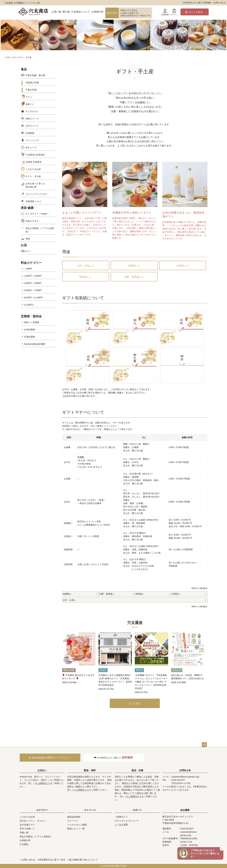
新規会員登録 (74, 817)
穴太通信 (24, 844)
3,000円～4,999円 (33, 283)
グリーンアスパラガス (36, 194)
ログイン (174, 12)
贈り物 (66, 12)
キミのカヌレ (32, 111)
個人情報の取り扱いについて (83, 860)
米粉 (28, 239)
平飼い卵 (24, 833)
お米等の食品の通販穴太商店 (114, 866)
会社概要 (185, 810)
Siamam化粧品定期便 (35, 344)
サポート (137, 810)
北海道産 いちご (34, 201)
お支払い (42, 770)
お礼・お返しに (86, 266)
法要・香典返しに (134, 277)
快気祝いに (86, 277)
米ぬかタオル (32, 221)
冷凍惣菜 (30, 133)
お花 (24, 245)
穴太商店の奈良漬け (35, 155)
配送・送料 (90, 770)
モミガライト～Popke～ (37, 214)
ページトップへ (204, 745)
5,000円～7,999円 (33, 290)
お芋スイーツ (32, 126)
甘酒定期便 (29, 337)
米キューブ (31, 148)
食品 (14, 57)
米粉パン (30, 104)
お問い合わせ (220, 3)
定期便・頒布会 (31, 316)
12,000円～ (30, 305)
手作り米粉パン (27, 829)
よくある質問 (121, 825)
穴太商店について (81, 12)
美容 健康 (27, 208)
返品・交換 (137, 770)
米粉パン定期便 (32, 322)
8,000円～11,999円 (33, 298)
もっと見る (135, 703)
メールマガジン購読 (77, 825)
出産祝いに (183, 266)
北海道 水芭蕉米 (34, 162)
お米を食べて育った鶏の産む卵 (35, 185)
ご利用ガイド (44, 783)
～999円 (28, 269)
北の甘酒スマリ (27, 825)
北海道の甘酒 (32, 83)
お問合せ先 (185, 770)
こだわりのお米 (33, 169)
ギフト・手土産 (33, 176)
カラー (27, 251)
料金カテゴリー (31, 263)
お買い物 (56, 12)
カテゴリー (42, 810)
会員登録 (165, 12)
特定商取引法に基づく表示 (52, 860)
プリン (29, 97)
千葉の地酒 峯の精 (35, 75)
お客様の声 (97, 12)
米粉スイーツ (32, 119)
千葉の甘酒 (31, 90)
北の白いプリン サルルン (33, 821)
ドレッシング (32, 140)
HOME (8, 57)
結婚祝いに (134, 266)
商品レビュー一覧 (76, 829)
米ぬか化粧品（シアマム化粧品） (40, 230)
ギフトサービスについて (127, 821)
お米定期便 (29, 330)
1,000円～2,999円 (33, 276)
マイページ (90, 810)
